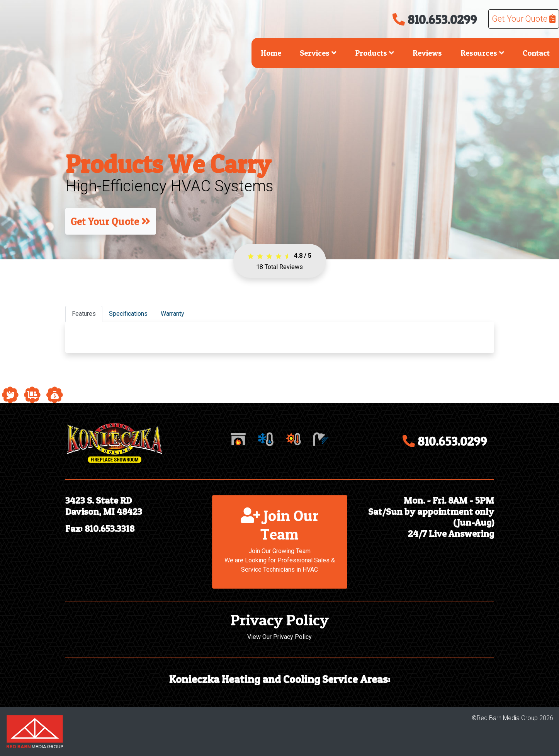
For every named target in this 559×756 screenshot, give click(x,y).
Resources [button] (482, 53)
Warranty (172, 314)
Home (271, 53)
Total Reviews (279, 267)
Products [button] (375, 53)
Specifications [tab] (128, 314)
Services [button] (318, 53)
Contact (536, 53)
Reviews (427, 53)
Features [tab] (84, 314)
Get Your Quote (524, 19)
